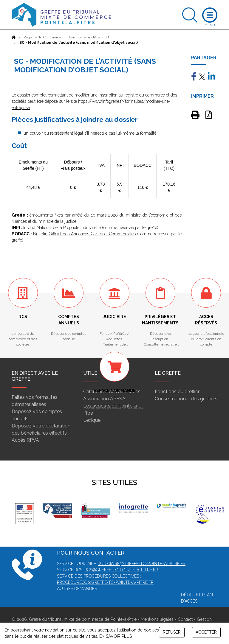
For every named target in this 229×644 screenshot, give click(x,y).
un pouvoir (33, 133)
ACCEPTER (206, 632)
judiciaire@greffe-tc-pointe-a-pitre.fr (142, 564)
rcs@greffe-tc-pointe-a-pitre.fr (121, 570)
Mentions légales (157, 619)
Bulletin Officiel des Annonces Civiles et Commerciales (84, 234)
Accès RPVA (25, 440)
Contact (185, 619)
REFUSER (172, 632)
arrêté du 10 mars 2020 (95, 215)
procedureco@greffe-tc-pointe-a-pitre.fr (105, 582)
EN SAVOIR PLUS (116, 636)
